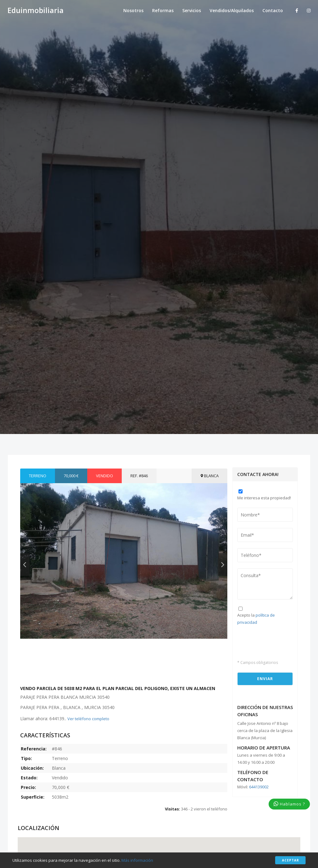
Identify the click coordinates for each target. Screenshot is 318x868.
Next (223, 565)
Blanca (209, 476)
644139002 (259, 787)
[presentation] (274, 642)
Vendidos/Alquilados (232, 10)
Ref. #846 (139, 476)
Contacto (273, 10)
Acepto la (256, 619)
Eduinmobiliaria (36, 11)
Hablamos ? (289, 804)
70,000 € (71, 476)
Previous (25, 565)
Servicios (192, 10)
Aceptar (291, 860)
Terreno (38, 476)
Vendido (104, 476)
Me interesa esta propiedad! (264, 498)
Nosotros (133, 10)
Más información (137, 860)
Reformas (163, 10)
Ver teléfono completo (88, 719)
